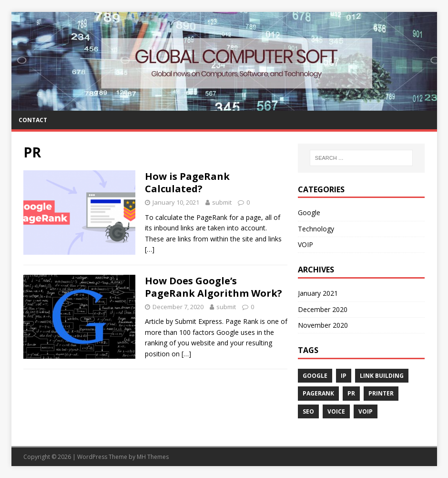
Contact (33, 120)
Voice (336, 411)
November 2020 (323, 325)
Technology (316, 229)
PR (351, 393)
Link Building (382, 376)
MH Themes (153, 457)
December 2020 (323, 309)
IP (344, 376)
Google (309, 213)
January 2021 (318, 293)
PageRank (318, 393)
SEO (308, 411)
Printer (381, 393)
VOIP (305, 244)
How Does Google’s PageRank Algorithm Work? (214, 287)
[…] (150, 249)
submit (222, 202)
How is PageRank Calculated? (187, 182)
